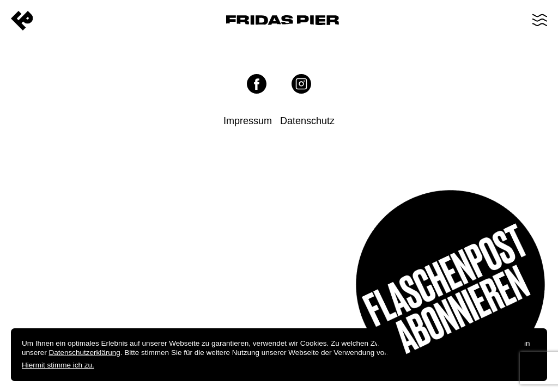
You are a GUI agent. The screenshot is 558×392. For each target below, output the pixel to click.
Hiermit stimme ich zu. (58, 365)
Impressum (248, 121)
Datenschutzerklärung (85, 353)
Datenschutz (307, 121)
